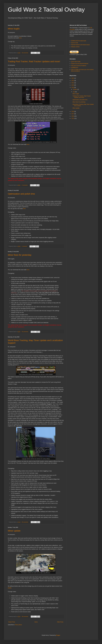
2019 (73, 87)
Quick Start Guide (76, 62)
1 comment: (25, 246)
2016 (73, 116)
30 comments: (25, 332)
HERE (10, 588)
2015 (73, 118)
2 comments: (25, 185)
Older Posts (60, 622)
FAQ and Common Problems (79, 66)
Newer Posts (12, 622)
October (75, 89)
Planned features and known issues (80, 45)
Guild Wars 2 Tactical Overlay (46, 9)
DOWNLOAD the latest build (79, 41)
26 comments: (25, 522)
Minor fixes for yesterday (20, 255)
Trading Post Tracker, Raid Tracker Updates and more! (34, 61)
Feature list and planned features (80, 64)
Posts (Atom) (18, 625)
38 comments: (25, 616)
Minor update (14, 531)
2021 (73, 83)
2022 (73, 81)
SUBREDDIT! (75, 68)
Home (36, 622)
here (20, 38)
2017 (73, 114)
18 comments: (25, 53)
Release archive (75, 47)
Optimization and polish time (21, 194)
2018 (73, 112)
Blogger (58, 635)
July (74, 92)
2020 (73, 85)
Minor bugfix (14, 29)
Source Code (75, 43)
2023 (73, 78)
